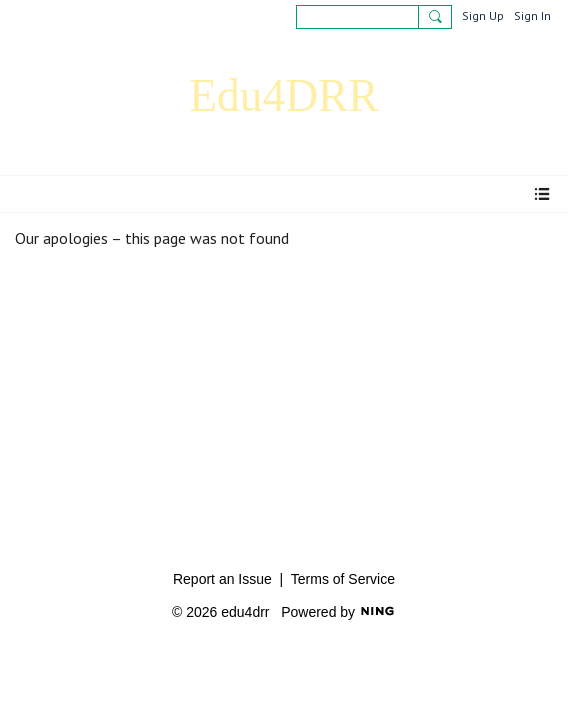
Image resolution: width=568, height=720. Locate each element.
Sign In (532, 15)
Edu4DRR (283, 96)
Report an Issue (222, 579)
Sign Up (483, 15)
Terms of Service (343, 579)
